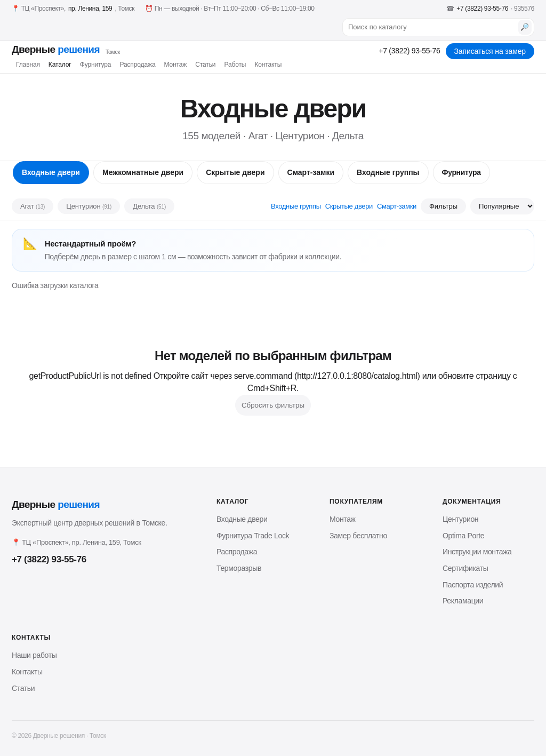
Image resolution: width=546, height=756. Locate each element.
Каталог (60, 65)
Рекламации (463, 601)
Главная (28, 65)
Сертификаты (465, 568)
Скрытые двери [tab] (235, 172)
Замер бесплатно (358, 536)
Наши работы (34, 655)
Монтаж (175, 65)
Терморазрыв (239, 568)
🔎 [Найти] (525, 27)
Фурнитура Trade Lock (253, 536)
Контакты (268, 65)
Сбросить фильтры (273, 405)
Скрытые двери (349, 206)
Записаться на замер (490, 51)
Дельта (149, 206)
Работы (235, 65)
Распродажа (137, 65)
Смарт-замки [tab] (311, 172)
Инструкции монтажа (477, 552)
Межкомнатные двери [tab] (143, 172)
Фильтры (443, 206)
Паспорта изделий (473, 585)
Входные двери (242, 519)
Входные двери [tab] (51, 172)
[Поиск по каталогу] (432, 27)
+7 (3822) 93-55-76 (409, 51)
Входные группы (296, 206)
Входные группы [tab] (388, 172)
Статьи (205, 65)
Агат (33, 206)
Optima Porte (463, 536)
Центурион (89, 206)
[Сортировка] (502, 206)
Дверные (66, 49)
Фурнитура (96, 65)
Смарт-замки (397, 206)
